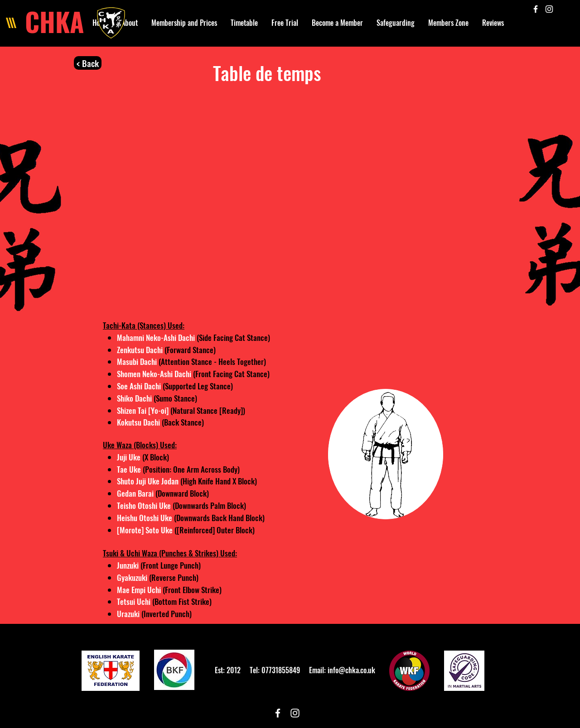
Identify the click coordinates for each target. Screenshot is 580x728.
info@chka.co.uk (351, 670)
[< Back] (88, 63)
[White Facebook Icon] (536, 9)
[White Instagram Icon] (549, 9)
